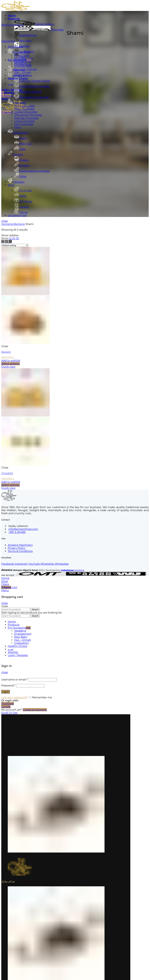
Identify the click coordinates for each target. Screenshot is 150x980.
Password (8, 686)
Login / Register (18, 655)
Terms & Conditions (20, 551)
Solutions (73, 570)
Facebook (8, 704)
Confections (17, 224)
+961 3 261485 (17, 532)
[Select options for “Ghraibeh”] (10, 485)
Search (35, 609)
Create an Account (35, 710)
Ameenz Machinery (20, 545)
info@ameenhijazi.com (23, 529)
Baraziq (6, 352)
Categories (8, 41)
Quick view (8, 367)
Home (5, 224)
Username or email (14, 680)
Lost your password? (14, 697)
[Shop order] (15, 245)
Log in (5, 692)
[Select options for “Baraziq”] (10, 364)
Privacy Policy (17, 548)
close (5, 221)
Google (6, 707)
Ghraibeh (7, 473)
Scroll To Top (9, 713)
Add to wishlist (11, 361)
